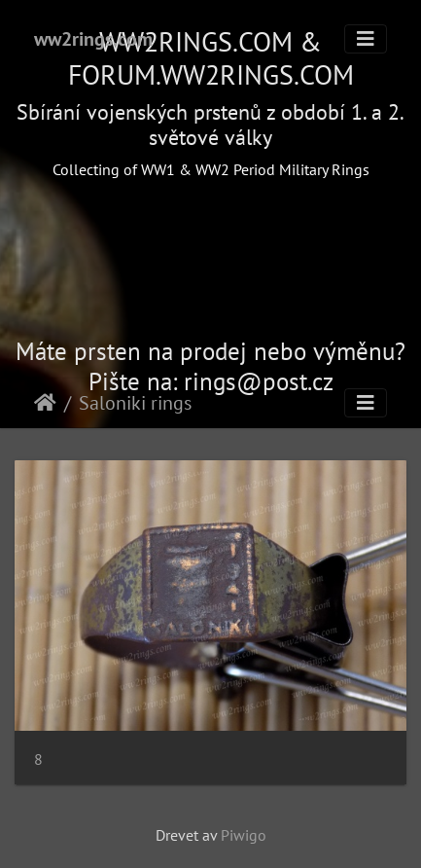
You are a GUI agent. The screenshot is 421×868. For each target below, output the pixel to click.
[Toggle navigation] (366, 39)
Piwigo (244, 835)
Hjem (45, 403)
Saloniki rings (135, 403)
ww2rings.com (93, 39)
